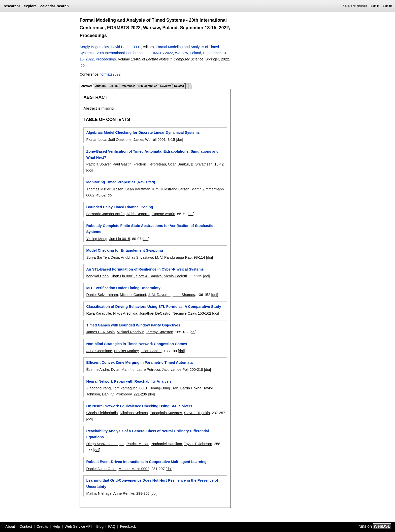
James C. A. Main (100, 332)
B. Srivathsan (202, 164)
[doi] (83, 65)
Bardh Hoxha (191, 388)
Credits (42, 526)
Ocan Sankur (178, 164)
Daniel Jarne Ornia (101, 469)
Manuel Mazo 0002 (134, 469)
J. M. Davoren (159, 295)
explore (30, 6)
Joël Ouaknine (120, 140)
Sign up (388, 6)
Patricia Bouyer (98, 164)
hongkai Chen (97, 276)
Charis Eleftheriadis (102, 413)
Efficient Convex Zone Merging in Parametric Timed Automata (139, 362)
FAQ (112, 526)
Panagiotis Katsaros (166, 413)
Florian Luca (96, 140)
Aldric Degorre (138, 214)
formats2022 (110, 74)
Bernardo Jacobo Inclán (105, 214)
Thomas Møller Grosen (105, 189)
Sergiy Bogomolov (94, 47)
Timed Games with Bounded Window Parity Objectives (133, 325)
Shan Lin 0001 (122, 276)
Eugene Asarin (163, 214)
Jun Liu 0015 (120, 239)
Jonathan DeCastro (155, 313)
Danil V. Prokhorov (117, 394)
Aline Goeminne (99, 351)
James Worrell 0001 (150, 140)
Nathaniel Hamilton (167, 444)
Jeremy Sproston (159, 332)
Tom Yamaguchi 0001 (130, 388)
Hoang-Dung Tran (164, 388)
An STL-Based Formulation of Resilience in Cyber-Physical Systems (145, 269)
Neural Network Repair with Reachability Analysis (129, 381)
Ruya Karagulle (98, 313)
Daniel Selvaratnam (102, 295)
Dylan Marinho (123, 370)
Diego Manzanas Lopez (105, 444)
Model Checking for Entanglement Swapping (125, 250)
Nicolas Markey (126, 351)
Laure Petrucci (148, 370)
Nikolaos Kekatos (134, 413)
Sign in (375, 6)
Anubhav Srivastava (137, 257)
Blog (100, 526)
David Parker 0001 (126, 47)
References (128, 86)
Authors (100, 86)
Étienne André (97, 370)
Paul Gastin (122, 164)
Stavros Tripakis (197, 413)
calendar (48, 6)
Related (179, 86)
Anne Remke (124, 493)
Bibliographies (148, 86)
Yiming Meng (97, 239)
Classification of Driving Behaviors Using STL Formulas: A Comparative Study (154, 307)
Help (56, 526)
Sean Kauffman (138, 189)
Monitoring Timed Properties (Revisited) (121, 182)
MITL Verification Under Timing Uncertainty (123, 288)
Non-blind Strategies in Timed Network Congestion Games (137, 344)
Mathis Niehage (99, 493)
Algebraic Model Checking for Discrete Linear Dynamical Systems (143, 132)
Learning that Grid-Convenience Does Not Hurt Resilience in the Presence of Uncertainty (152, 483)
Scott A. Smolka (149, 276)
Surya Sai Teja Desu (103, 257)
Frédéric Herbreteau (150, 164)
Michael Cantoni (133, 295)
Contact (26, 526)
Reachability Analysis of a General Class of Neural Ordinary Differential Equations (147, 434)
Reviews (166, 86)
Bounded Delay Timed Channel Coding (120, 207)
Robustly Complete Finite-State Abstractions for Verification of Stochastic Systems (150, 229)
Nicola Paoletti (175, 276)
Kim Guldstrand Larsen (171, 189)
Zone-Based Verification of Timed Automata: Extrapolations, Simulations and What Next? (152, 154)
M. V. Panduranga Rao (173, 257)
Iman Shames (184, 295)
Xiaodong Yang (98, 388)
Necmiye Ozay (184, 313)
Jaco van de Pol (175, 370)
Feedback (128, 526)
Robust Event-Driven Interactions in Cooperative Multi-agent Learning (146, 462)
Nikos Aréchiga (125, 313)
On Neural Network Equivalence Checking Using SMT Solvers (139, 406)
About (10, 526)
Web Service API (78, 526)
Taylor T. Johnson (198, 444)
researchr (12, 6)
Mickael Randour (130, 332)
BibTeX (113, 86)
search (63, 6)
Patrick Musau (138, 444)
